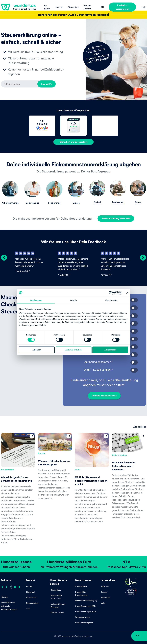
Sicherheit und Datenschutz (74, 142)
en (102, 7)
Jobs (103, 601)
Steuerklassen (81, 585)
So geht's (47, 7)
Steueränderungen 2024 (86, 604)
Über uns (105, 585)
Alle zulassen (110, 350)
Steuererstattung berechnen (116, 217)
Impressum (106, 596)
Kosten (59, 7)
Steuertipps (73, 7)
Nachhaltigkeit (32, 601)
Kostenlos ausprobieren (122, 7)
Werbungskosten (82, 615)
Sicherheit (31, 590)
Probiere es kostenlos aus (104, 394)
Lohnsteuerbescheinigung (86, 599)
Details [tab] (73, 300)
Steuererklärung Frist (84, 621)
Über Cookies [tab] (111, 300)
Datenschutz (32, 596)
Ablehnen (37, 350)
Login (143, 7)
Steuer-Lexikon (88, 7)
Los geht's (46, 84)
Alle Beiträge (140, 425)
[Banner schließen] (127, 293)
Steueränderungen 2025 (86, 610)
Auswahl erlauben (73, 350)
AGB (28, 607)
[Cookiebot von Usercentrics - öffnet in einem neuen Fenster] (111, 293)
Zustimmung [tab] (36, 300)
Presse (104, 590)
